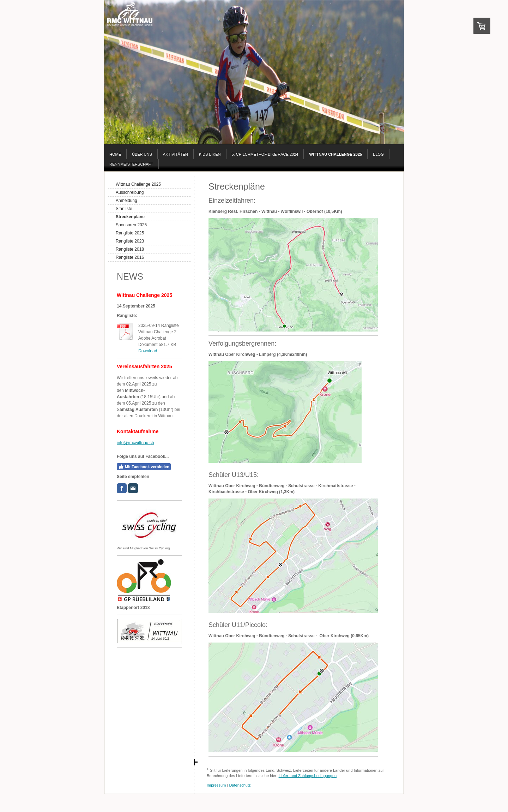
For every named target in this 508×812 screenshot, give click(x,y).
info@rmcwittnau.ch (135, 443)
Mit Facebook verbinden (144, 467)
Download (148, 351)
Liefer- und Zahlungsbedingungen (308, 776)
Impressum (216, 785)
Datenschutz (240, 785)
